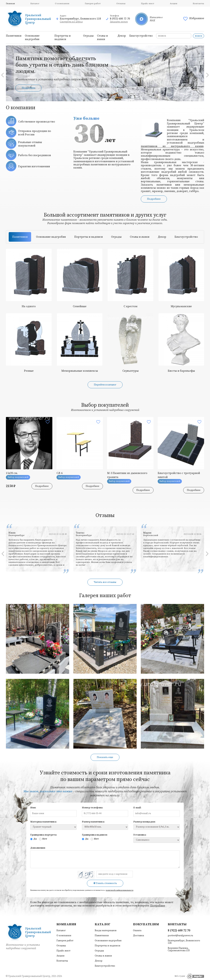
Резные (29, 371)
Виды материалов (106, 931)
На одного (29, 306)
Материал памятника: (44, 822)
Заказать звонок (119, 22)
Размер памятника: (93, 822)
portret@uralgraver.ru (180, 936)
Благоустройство (141, 36)
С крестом (130, 306)
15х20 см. (12, 473)
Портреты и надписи (62, 37)
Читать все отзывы (105, 582)
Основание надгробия (32, 37)
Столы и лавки (102, 37)
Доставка (138, 936)
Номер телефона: (92, 808)
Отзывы (121, 3)
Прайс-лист (148, 3)
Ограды (88, 36)
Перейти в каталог (105, 385)
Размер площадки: (144, 822)
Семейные (80, 306)
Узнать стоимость (105, 883)
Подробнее (29, 88)
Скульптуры (130, 371)
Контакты (198, 3)
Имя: (33, 808)
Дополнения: (38, 848)
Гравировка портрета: (44, 835)
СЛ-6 (60, 473)
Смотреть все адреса (71, 22)
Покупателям (146, 924)
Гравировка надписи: (95, 835)
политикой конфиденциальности (120, 890)
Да (33, 839)
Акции (174, 3)
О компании (62, 3)
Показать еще (105, 757)
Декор (122, 36)
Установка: (140, 835)
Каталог (35, 3)
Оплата (137, 931)
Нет (43, 839)
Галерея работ (93, 3)
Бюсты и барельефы (181, 371)
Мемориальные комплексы (80, 371)
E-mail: (137, 808)
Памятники (14, 36)
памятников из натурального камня (172, 146)
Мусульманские (181, 306)
